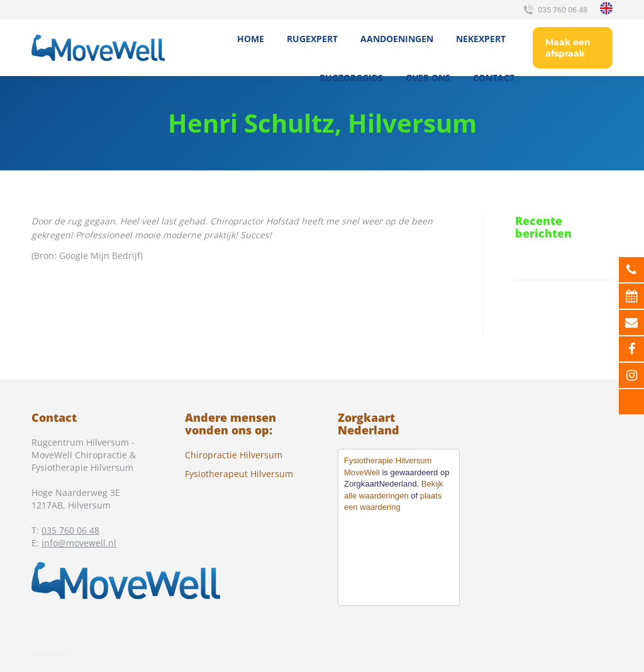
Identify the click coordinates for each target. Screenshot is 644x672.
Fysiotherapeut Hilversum (239, 474)
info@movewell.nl (79, 543)
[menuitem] (251, 39)
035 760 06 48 (554, 10)
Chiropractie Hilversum (234, 455)
